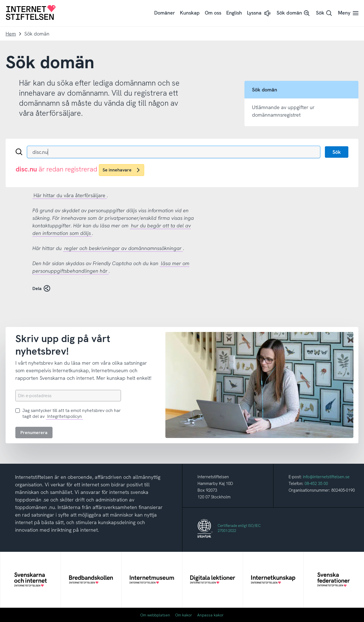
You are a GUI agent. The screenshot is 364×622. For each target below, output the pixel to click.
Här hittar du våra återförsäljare (69, 195)
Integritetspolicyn (65, 416)
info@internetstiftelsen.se (326, 477)
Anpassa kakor (210, 615)
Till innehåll (0, 0)
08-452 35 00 (316, 484)
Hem (11, 34)
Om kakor (184, 615)
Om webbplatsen (155, 615)
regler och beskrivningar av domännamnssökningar (123, 248)
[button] (259, 13)
